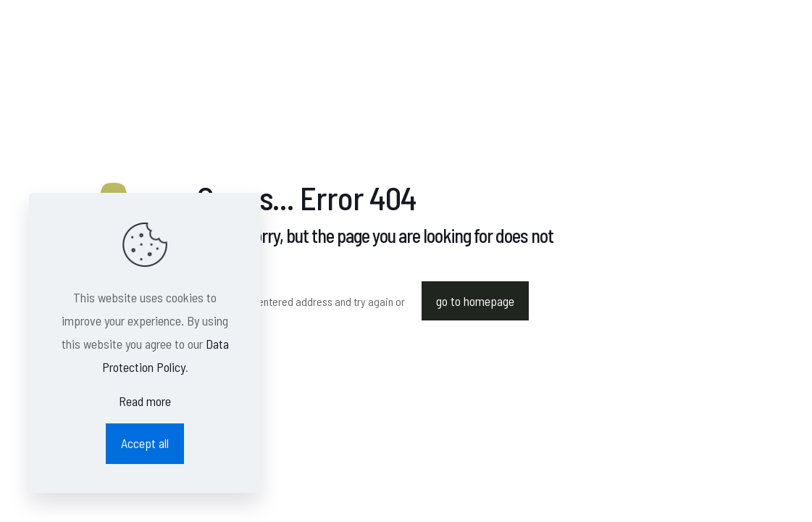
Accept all (145, 443)
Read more (145, 401)
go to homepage (475, 301)
